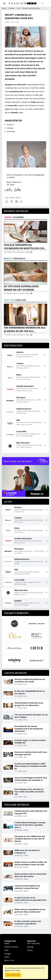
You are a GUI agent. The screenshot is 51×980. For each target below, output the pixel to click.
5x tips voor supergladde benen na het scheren (21, 288)
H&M (6, 950)
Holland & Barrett (11, 947)
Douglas (8, 954)
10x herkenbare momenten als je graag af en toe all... (25, 329)
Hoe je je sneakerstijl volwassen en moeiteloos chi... (25, 247)
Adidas (7, 943)
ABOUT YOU (9, 960)
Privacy (30, 950)
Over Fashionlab (33, 943)
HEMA (7, 957)
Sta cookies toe (13, 975)
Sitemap (30, 947)
